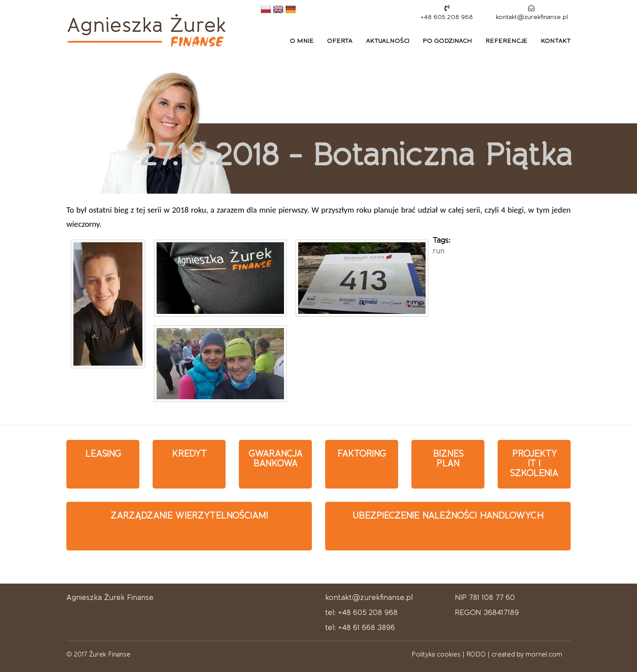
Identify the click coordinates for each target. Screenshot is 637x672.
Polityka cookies (436, 654)
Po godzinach (447, 41)
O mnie (302, 41)
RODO (476, 654)
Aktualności (388, 41)
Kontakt (556, 41)
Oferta (340, 41)
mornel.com (544, 654)
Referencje (506, 41)
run (439, 251)
